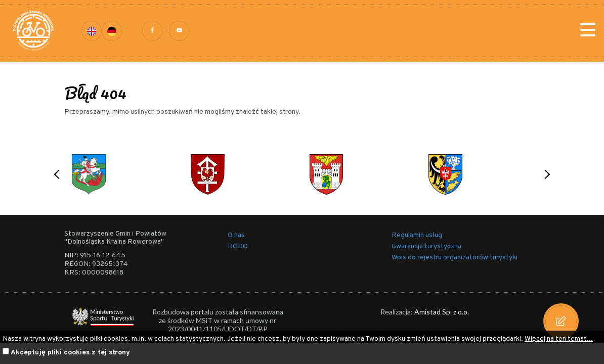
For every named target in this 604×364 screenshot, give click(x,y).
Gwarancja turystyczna (426, 246)
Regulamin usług (417, 235)
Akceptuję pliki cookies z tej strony (70, 353)
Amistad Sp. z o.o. (442, 312)
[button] (57, 174)
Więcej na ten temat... (559, 339)
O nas (236, 235)
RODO (238, 246)
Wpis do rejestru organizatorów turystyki (455, 258)
